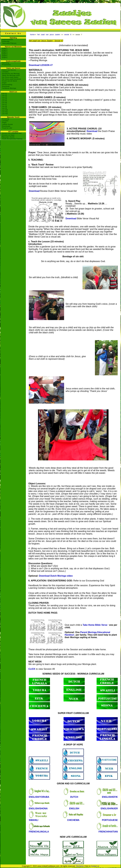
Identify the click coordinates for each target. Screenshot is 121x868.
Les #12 (5, 114)
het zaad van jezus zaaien (49, 35)
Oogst (4, 83)
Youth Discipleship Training (12, 139)
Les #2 (4, 95)
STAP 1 (5, 48)
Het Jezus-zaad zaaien (10, 77)
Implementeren (7, 40)
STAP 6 (5, 58)
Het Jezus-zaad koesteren (12, 79)
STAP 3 (5, 52)
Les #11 (5, 112)
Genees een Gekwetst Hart (12, 133)
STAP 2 (5, 50)
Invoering (6, 119)
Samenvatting (7, 85)
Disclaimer (80, 866)
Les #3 (4, 97)
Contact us (95, 866)
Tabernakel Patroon (9, 43)
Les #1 (4, 93)
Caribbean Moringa (9, 88)
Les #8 (4, 106)
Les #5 (4, 101)
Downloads (6, 126)
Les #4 (4, 99)
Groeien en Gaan (8, 135)
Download (6, 86)
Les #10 (5, 110)
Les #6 (4, 103)
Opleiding (6, 63)
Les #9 (4, 108)
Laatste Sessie (7, 124)
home (32, 35)
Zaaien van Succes (9, 70)
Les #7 (4, 104)
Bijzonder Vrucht (8, 137)
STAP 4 (5, 54)
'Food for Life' (7, 128)
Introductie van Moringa (11, 74)
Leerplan (5, 72)
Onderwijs (6, 41)
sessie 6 (68, 35)
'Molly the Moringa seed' (11, 75)
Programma (6, 65)
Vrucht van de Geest (9, 81)
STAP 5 (5, 56)
